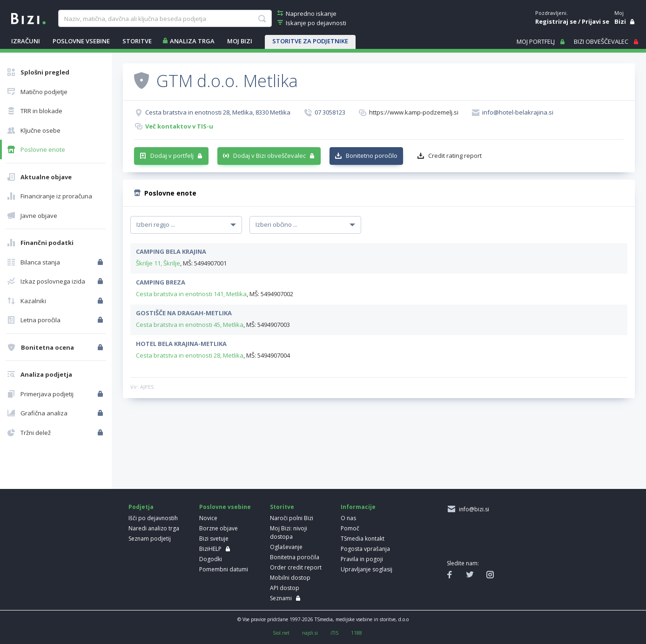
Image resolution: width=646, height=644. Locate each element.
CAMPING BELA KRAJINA (171, 251)
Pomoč (350, 528)
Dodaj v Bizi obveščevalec (269, 156)
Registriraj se (556, 21)
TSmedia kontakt (363, 539)
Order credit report (296, 567)
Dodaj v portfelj (172, 156)
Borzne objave (219, 528)
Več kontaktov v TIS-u (179, 126)
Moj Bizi (240, 41)
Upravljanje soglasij (367, 569)
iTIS (334, 633)
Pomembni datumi (224, 569)
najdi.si (310, 633)
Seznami (281, 598)
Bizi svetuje (214, 539)
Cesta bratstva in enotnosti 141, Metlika (191, 294)
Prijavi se (596, 21)
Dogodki (211, 559)
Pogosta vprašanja (365, 549)
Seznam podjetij (150, 539)
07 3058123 (330, 112)
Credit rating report (455, 156)
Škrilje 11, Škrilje (158, 263)
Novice (208, 518)
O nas (348, 518)
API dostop (285, 588)
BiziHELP (210, 549)
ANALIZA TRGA (192, 41)
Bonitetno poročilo (372, 156)
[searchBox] (165, 19)
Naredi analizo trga (154, 528)
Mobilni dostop (290, 578)
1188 (357, 633)
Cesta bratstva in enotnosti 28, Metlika (190, 355)
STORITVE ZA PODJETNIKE (310, 41)
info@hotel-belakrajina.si (518, 112)
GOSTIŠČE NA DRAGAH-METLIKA (184, 313)
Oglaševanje (286, 547)
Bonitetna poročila (295, 557)
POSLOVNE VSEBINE (81, 41)
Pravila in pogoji (362, 559)
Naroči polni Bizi (292, 518)
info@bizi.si (473, 509)
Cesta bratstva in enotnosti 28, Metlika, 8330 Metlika (218, 112)
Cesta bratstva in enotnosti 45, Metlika (190, 325)
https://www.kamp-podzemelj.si (414, 112)
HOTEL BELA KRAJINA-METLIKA (181, 344)
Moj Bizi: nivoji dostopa (289, 532)
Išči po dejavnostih (153, 518)
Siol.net (281, 633)
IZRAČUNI (26, 41)
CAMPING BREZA (161, 282)
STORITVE (137, 41)
